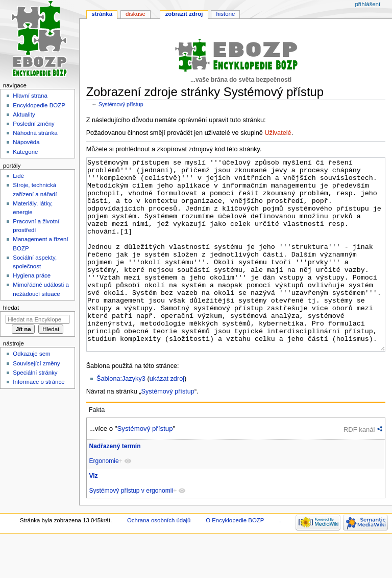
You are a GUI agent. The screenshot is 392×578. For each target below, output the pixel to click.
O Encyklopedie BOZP (235, 559)
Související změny (36, 363)
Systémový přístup (121, 104)
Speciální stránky (35, 373)
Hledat (11, 308)
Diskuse (136, 14)
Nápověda (26, 142)
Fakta (97, 448)
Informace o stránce (39, 382)
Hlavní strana (30, 96)
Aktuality (24, 114)
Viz (93, 514)
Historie (225, 14)
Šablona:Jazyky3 (121, 417)
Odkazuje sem (31, 354)
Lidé (18, 176)
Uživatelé (278, 133)
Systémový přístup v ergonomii (131, 529)
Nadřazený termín (115, 484)
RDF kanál (359, 468)
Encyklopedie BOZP (39, 105)
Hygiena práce (32, 275)
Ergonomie (104, 499)
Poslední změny (34, 124)
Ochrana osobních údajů (159, 559)
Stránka (102, 14)
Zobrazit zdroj (184, 14)
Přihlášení (367, 4)
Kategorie (25, 152)
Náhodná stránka (35, 133)
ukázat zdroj (167, 417)
